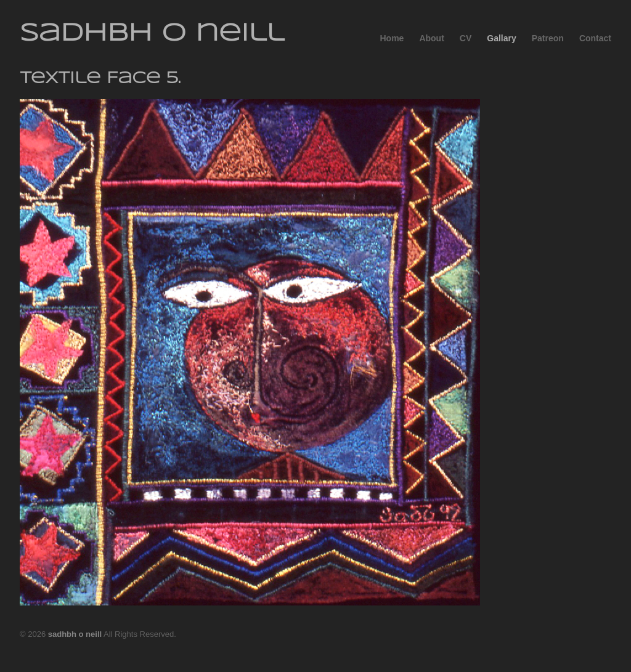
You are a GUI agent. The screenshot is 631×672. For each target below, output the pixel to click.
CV (466, 38)
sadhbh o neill (152, 34)
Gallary (501, 38)
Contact (595, 38)
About (431, 38)
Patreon (548, 38)
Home (392, 38)
